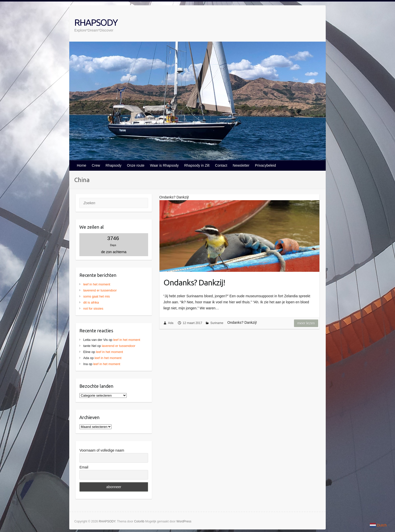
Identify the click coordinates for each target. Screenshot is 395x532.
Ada (171, 323)
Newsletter (241, 165)
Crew (96, 165)
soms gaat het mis (96, 296)
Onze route (136, 165)
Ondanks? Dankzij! (194, 282)
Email (84, 467)
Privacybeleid (265, 165)
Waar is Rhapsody (164, 165)
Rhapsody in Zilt (197, 165)
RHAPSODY (96, 22)
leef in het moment (97, 284)
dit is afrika (91, 302)
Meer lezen (306, 323)
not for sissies (93, 308)
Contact (221, 165)
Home (81, 165)
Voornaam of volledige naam (102, 450)
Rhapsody (113, 165)
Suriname (217, 323)
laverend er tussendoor (100, 290)
